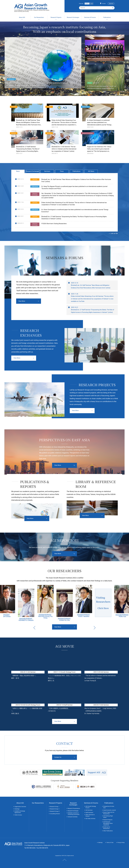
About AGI (20, 803)
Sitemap (100, 842)
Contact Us (58, 757)
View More (22, 301)
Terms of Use (110, 842)
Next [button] (95, 628)
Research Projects (56, 803)
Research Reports (108, 820)
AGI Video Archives (90, 819)
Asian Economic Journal (109, 810)
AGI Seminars (89, 810)
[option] (26, 603)
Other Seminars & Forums (90, 815)
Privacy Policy (121, 842)
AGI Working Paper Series (108, 817)
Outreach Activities (73, 817)
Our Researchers (38, 803)
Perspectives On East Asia (109, 807)
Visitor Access (18, 815)
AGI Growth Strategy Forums (91, 807)
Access (104, 4)
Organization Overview (20, 807)
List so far (114, 233)
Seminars (47, 171)
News (18, 171)
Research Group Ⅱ (55, 809)
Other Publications (108, 831)
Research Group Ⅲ (55, 811)
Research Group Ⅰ (55, 807)
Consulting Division (55, 814)
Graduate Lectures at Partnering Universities (74, 814)
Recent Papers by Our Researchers (109, 813)
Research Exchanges (33, 171)
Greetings (17, 809)
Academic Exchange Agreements (20, 812)
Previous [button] (34, 628)
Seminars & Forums (91, 803)
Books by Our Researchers (107, 828)
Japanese (111, 4)
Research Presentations (74, 808)
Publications (76, 171)
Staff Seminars (89, 813)
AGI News (91, 171)
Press (62, 171)
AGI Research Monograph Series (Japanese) (108, 823)
